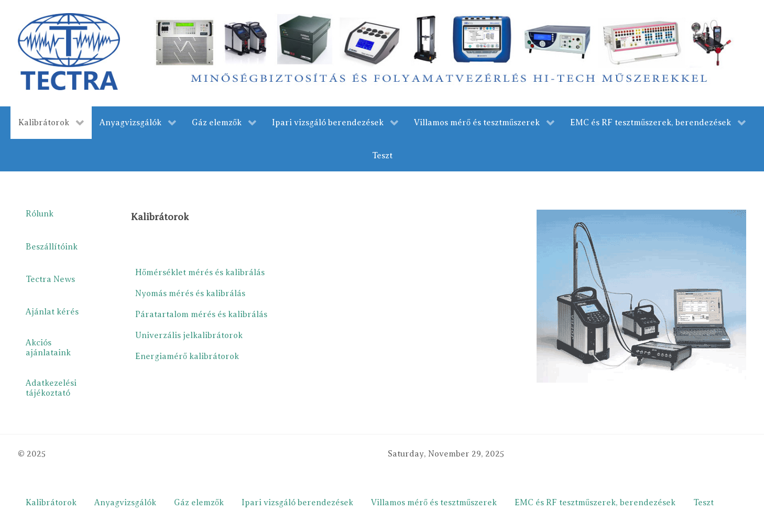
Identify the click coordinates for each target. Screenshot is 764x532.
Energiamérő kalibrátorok (187, 356)
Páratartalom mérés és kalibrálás (201, 314)
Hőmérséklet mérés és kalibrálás (200, 273)
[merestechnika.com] (446, 52)
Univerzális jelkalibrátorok (189, 335)
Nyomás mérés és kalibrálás (190, 294)
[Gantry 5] (69, 51)
